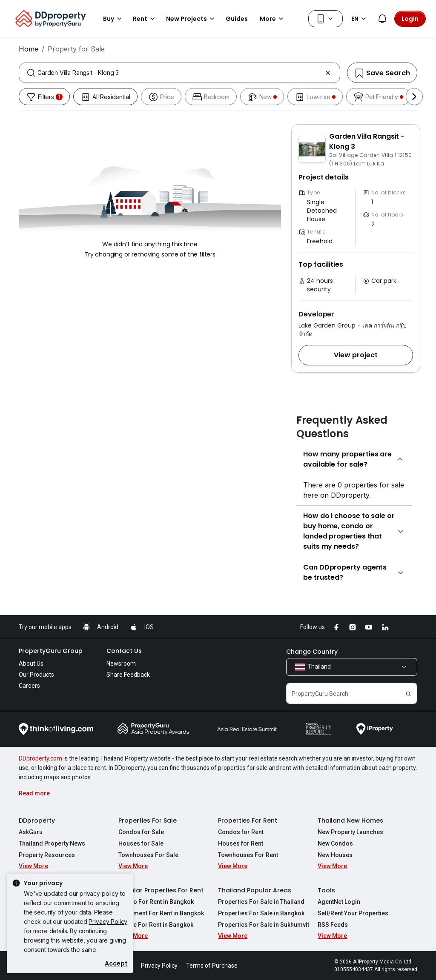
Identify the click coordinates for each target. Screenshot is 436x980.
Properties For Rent (248, 820)
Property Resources (47, 855)
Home (29, 49)
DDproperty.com (40, 758)
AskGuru (31, 832)
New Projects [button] (192, 19)
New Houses (335, 855)
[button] (356, 355)
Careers (29, 686)
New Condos (335, 843)
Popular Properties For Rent (161, 890)
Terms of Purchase (212, 966)
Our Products (36, 675)
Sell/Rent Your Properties (353, 913)
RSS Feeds (333, 925)
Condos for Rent (241, 832)
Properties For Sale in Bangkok (261, 913)
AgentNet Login (339, 902)
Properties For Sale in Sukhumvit (264, 925)
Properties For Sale (148, 820)
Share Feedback (128, 675)
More (273, 19)
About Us (31, 664)
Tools (326, 890)
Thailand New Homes (350, 820)
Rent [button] (145, 19)
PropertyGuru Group (51, 651)
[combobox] (179, 73)
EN (360, 19)
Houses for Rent (241, 843)
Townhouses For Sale (148, 855)
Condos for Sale (141, 832)
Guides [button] (237, 19)
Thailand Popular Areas (255, 890)
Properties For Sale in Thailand (261, 902)
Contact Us (124, 651)
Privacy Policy (108, 922)
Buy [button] (114, 19)
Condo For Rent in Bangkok (156, 902)
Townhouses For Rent (248, 855)
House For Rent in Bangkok (156, 925)
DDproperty (37, 820)
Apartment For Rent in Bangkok (161, 913)
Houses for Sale (141, 843)
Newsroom (121, 664)
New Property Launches (350, 832)
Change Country (312, 652)
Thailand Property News (52, 843)
